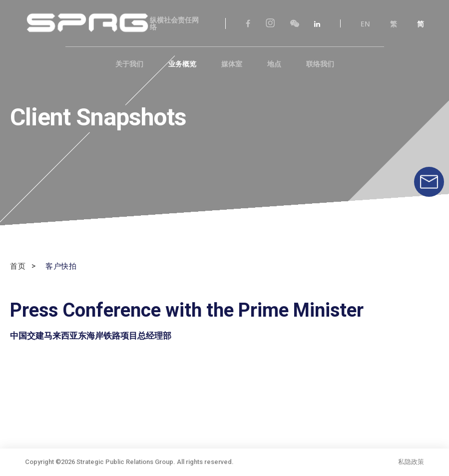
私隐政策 (411, 463)
